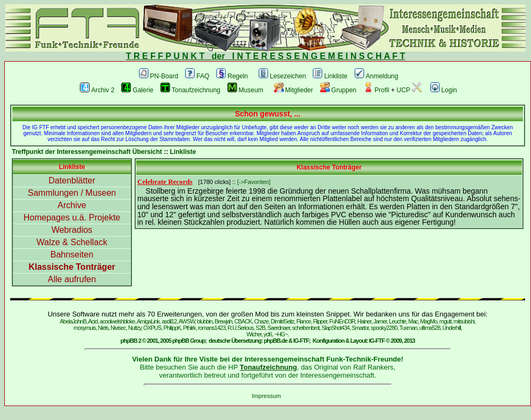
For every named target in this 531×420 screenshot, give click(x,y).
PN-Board (159, 76)
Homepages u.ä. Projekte (72, 218)
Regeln (232, 76)
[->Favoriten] (254, 182)
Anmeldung (377, 76)
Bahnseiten (72, 255)
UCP (409, 90)
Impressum (267, 396)
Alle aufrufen (72, 279)
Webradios (72, 230)
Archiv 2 (97, 90)
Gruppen (338, 90)
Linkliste (330, 76)
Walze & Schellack (72, 242)
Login (444, 90)
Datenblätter (72, 180)
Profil (376, 90)
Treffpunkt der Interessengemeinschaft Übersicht (87, 152)
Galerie (137, 90)
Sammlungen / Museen (72, 193)
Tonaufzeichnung (190, 90)
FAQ (197, 76)
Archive (72, 205)
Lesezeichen (282, 76)
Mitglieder (294, 90)
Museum (245, 90)
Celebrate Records (165, 182)
